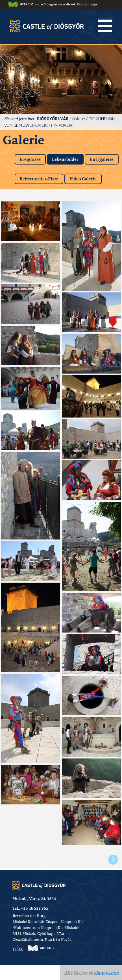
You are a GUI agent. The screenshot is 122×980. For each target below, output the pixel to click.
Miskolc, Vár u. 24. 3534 (34, 899)
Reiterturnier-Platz (39, 179)
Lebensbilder (68, 158)
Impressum (107, 973)
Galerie (79, 119)
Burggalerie (102, 159)
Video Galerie (83, 179)
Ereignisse (30, 159)
